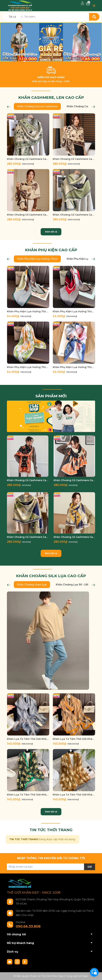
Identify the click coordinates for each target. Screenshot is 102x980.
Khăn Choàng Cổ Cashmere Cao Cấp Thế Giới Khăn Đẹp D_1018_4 (74, 215)
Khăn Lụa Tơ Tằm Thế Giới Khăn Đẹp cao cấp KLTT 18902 (74, 795)
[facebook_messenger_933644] (94, 972)
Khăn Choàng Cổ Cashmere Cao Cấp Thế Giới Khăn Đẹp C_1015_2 (74, 537)
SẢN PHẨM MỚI (51, 396)
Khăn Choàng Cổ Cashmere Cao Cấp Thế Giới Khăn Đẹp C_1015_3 (28, 537)
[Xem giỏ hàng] (88, 4)
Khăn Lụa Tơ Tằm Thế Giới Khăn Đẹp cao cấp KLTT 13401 (28, 739)
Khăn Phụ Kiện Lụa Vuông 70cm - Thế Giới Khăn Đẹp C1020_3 (74, 311)
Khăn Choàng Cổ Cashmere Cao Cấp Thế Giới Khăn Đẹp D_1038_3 (28, 159)
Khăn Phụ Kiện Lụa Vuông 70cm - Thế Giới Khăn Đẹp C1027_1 (74, 367)
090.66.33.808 (28, 926)
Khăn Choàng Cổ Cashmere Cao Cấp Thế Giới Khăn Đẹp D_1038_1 (74, 159)
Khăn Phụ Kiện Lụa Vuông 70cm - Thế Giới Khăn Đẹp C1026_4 (28, 367)
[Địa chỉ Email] (51, 867)
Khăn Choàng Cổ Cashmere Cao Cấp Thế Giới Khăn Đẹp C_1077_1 (28, 480)
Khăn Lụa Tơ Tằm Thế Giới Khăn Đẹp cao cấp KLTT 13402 (74, 739)
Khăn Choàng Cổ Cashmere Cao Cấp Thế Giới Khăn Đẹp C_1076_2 (74, 480)
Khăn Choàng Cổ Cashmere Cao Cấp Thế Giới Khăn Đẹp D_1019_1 (28, 215)
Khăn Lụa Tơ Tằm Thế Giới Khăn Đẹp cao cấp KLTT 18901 (28, 795)
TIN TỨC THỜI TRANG (51, 830)
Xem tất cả (51, 232)
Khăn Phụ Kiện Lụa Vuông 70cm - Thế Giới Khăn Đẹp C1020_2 (28, 311)
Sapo (85, 976)
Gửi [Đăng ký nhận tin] (90, 867)
